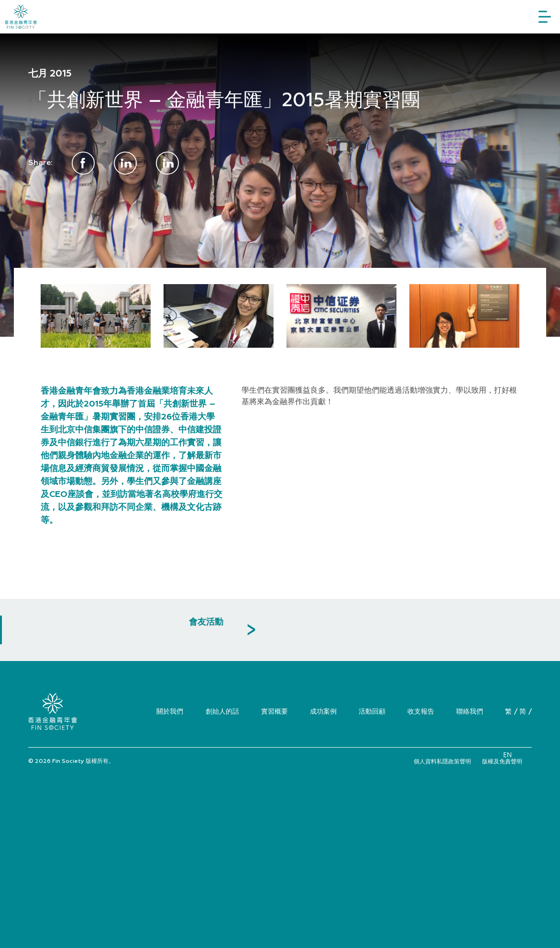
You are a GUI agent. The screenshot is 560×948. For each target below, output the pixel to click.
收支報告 (421, 711)
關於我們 (170, 711)
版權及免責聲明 (502, 761)
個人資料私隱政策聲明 (442, 761)
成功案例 (323, 711)
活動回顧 (372, 711)
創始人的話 (222, 711)
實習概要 (275, 711)
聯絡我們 (470, 711)
